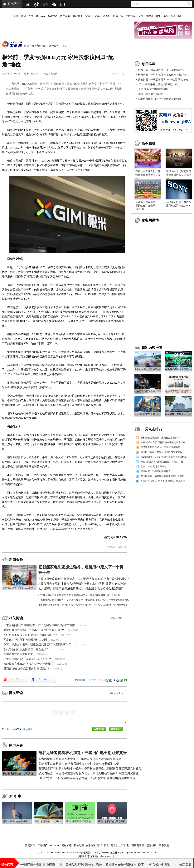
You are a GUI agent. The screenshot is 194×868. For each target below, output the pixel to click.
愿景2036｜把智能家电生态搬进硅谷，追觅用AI (179, 175)
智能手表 (53, 16)
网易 (113, 845)
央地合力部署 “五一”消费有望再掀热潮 (159, 99)
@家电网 (176, 16)
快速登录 (28, 729)
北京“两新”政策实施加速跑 (153, 89)
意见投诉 (152, 845)
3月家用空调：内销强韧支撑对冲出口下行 (162, 462)
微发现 (150, 16)
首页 (16, 16)
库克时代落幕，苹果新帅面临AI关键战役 (161, 452)
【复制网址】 (81, 680)
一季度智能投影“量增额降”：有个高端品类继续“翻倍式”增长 (39, 625)
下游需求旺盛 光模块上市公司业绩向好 (160, 447)
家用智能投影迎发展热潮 (18, 654)
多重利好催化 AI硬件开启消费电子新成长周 (163, 481)
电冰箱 (97, 16)
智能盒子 (78, 16)
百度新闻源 (138, 845)
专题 (141, 16)
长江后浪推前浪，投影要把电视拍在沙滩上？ (30, 635)
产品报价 (42, 845)
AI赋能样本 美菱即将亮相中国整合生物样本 (163, 442)
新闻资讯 (30, 845)
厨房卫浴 (118, 16)
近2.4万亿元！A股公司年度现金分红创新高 (49, 863)
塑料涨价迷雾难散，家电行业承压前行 (160, 438)
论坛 (166, 16)
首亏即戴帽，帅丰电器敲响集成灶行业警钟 (162, 476)
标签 (158, 16)
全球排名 (124, 845)
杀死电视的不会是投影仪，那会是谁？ (26, 649)
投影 (120, 618)
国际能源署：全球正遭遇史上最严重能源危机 (164, 457)
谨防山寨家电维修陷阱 (150, 94)
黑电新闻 (54, 46)
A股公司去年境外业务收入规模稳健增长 (109, 863)
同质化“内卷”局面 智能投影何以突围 (25, 640)
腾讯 (106, 845)
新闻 (23, 16)
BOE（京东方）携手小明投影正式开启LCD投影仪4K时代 (37, 645)
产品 (31, 16)
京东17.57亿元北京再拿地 (154, 467)
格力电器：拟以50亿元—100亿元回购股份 (161, 70)
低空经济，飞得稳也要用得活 (156, 471)
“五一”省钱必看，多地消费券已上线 (158, 84)
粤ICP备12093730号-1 (106, 856)
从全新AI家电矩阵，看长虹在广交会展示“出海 (147, 206)
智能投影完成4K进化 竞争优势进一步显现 (28, 664)
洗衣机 (107, 16)
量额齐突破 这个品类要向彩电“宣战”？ (27, 669)
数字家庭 (65, 16)
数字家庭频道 (39, 46)
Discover (41, 16)
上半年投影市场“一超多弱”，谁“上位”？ (27, 659)
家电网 (12, 4)
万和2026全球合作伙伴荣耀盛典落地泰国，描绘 (148, 175)
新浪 (100, 845)
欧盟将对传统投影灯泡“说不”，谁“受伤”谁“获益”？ (34, 630)
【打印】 (93, 680)
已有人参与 (116, 693)
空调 (88, 16)
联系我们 (164, 845)
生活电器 (131, 16)
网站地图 (79, 845)
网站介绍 (67, 845)
